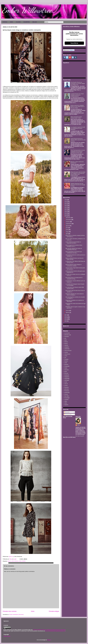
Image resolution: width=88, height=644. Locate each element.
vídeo (66, 403)
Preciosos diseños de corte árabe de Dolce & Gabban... (75, 294)
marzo (68, 310)
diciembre (68, 218)
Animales (67, 337)
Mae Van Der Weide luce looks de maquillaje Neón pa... (74, 249)
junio (67, 230)
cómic (66, 356)
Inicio (33, 611)
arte (65, 338)
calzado (66, 345)
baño (66, 340)
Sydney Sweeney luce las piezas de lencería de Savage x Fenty (78, 185)
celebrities (67, 349)
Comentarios (68, 414)
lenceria (66, 373)
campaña (67, 347)
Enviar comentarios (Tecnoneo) (16, 615)
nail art (66, 384)
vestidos (24, 561)
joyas (66, 372)
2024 (66, 204)
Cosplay (66, 359)
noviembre (69, 220)
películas (67, 389)
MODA (12, 22)
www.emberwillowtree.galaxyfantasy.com (55, 631)
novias (66, 385)
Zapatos (66, 405)
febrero (68, 312)
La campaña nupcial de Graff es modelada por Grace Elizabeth (78, 128)
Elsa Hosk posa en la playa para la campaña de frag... (74, 278)
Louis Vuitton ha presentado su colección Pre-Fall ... (73, 243)
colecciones (67, 354)
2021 (66, 210)
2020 (66, 212)
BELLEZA (35, 22)
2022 (66, 208)
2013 (66, 321)
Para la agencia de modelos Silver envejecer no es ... (74, 246)
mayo (67, 232)
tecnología (67, 398)
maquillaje (67, 378)
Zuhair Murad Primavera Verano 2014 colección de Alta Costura (78, 140)
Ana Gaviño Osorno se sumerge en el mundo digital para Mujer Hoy (78, 84)
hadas (66, 368)
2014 (66, 319)
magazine (67, 377)
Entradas (67, 412)
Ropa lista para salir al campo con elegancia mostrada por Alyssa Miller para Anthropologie (78, 174)
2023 (66, 206)
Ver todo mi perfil (80, 436)
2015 (66, 317)
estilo (13, 561)
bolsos (66, 343)
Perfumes (67, 391)
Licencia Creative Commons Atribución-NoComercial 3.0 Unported (49, 630)
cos (65, 358)
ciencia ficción (68, 351)
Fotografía (67, 366)
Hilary (79, 425)
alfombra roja (68, 335)
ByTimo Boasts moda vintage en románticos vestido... (74, 265)
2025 (66, 202)
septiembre (69, 224)
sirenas (66, 394)
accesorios (67, 333)
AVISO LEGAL (7, 636)
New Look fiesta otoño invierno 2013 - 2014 (76, 117)
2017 (66, 315)
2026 (66, 200)
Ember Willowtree (27, 10)
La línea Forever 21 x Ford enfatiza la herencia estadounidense (77, 95)
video (66, 401)
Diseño (9, 561)
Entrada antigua (54, 611)
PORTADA (5, 22)
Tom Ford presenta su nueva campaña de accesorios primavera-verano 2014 (78, 151)
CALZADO (18, 22)
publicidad (67, 393)
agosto (68, 226)
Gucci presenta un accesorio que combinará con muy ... (74, 252)
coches (66, 352)
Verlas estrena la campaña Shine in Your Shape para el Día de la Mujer (78, 107)
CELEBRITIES (27, 22)
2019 (66, 214)
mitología (67, 380)
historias (66, 370)
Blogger (49, 640)
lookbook (67, 375)
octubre (68, 222)
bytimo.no (11, 556)
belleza (66, 342)
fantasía (16, 561)
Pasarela (66, 387)
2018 (66, 216)
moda (20, 561)
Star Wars (67, 396)
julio (67, 228)
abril (67, 234)
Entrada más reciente (10, 611)
